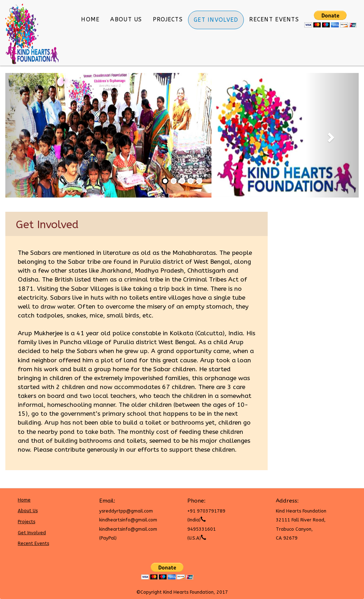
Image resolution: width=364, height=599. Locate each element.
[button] (32, 135)
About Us (126, 19)
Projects (168, 19)
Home (90, 19)
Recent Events (274, 19)
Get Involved (216, 20)
